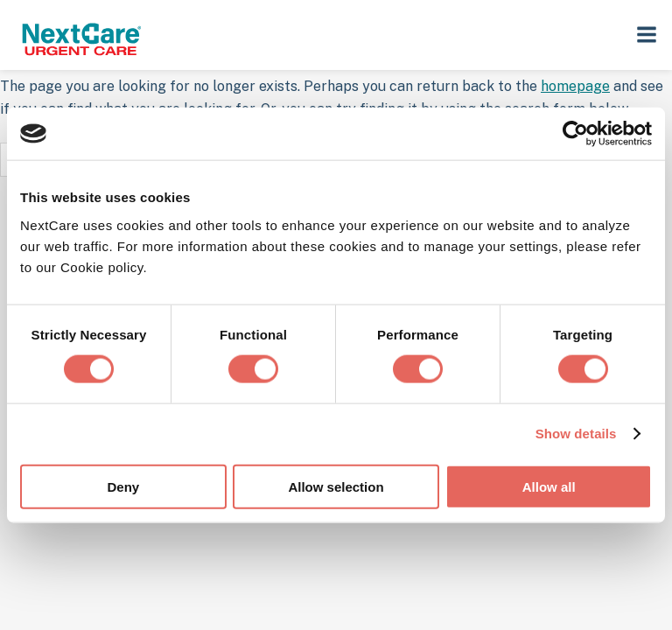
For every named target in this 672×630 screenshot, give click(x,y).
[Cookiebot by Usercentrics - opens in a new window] (575, 134)
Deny (123, 486)
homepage (575, 86)
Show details (576, 434)
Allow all (549, 486)
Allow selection (336, 486)
